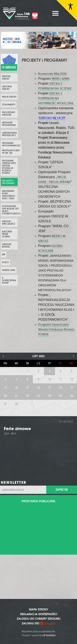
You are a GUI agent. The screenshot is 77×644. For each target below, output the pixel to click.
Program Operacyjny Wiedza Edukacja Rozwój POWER (9, 167)
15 (27, 388)
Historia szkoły (7, 88)
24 (49, 396)
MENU (55, 13)
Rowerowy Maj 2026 (52, 74)
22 (28, 396)
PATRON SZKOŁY (6, 77)
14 (16, 388)
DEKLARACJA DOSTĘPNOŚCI (39, 614)
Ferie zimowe (17, 429)
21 (16, 396)
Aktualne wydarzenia (9, 124)
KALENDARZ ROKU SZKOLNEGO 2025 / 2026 (9, 195)
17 (50, 388)
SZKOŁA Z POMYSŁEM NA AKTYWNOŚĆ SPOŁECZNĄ (56, 98)
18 (60, 388)
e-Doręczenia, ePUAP (9, 280)
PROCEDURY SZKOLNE (9, 114)
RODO (5, 262)
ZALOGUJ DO (38, 623)
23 (38, 396)
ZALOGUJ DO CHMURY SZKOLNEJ (39, 619)
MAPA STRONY (38, 609)
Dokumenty (9, 104)
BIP (4, 254)
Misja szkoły (9, 97)
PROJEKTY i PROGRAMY (8, 182)
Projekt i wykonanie (39, 635)
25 (61, 396)
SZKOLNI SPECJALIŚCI (9, 223)
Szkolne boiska (7, 245)
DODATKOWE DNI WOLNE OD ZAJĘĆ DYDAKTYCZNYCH (11, 210)
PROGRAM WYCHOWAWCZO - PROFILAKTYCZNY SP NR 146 (11, 148)
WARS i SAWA (61, 79)
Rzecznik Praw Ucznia (7, 234)
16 (38, 388)
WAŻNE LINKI (9, 270)
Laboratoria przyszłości (9, 134)
